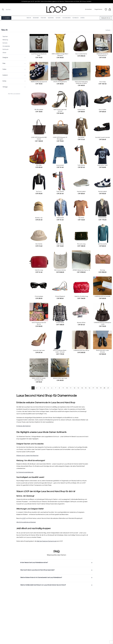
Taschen (5, 37)
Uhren (4, 53)
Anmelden (88, 9)
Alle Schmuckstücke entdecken (26, 522)
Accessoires (6, 46)
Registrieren (98, 9)
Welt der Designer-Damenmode (47, 541)
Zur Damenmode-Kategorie (25, 472)
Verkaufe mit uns (106, 18)
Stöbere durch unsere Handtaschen (27, 456)
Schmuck (5, 49)
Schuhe (5, 43)
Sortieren (109, 30)
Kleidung (5, 40)
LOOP (24, 518)
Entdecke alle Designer (23, 426)
